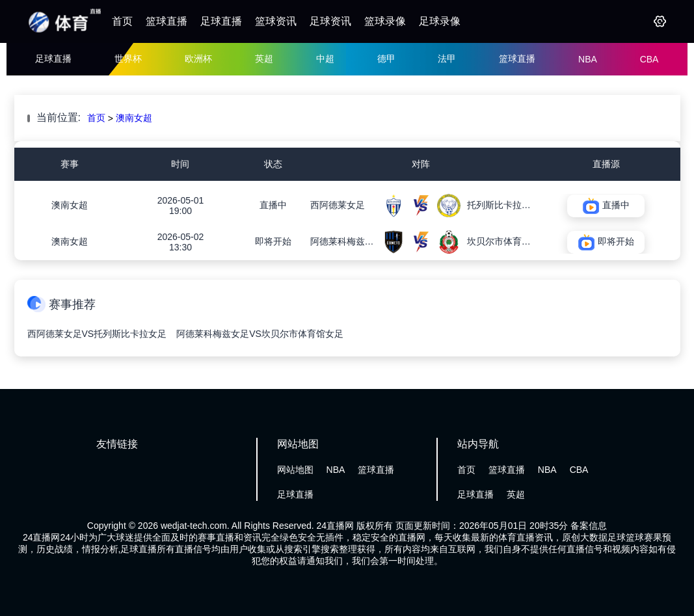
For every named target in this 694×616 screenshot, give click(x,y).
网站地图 (295, 470)
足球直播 (221, 21)
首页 (122, 21)
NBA (588, 59)
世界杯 (128, 59)
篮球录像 (385, 21)
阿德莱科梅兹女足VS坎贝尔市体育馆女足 (260, 334)
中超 (325, 59)
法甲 (447, 59)
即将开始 (273, 241)
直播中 (273, 205)
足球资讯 (330, 21)
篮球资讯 (276, 21)
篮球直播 (167, 21)
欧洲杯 (198, 59)
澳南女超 (134, 118)
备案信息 (589, 526)
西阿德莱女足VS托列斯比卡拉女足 (97, 334)
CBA (649, 59)
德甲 (386, 59)
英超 (264, 59)
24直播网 (336, 526)
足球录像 (440, 21)
